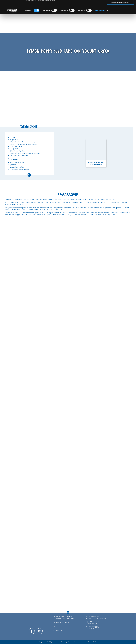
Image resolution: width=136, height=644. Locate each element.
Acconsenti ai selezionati (120, 10)
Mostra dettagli (100, 24)
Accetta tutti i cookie (120, 5)
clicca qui (87, 9)
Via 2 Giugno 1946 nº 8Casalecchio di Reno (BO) (65, 620)
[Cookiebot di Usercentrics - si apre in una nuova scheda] (12, 24)
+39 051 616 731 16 (63, 625)
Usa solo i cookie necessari (120, 16)
